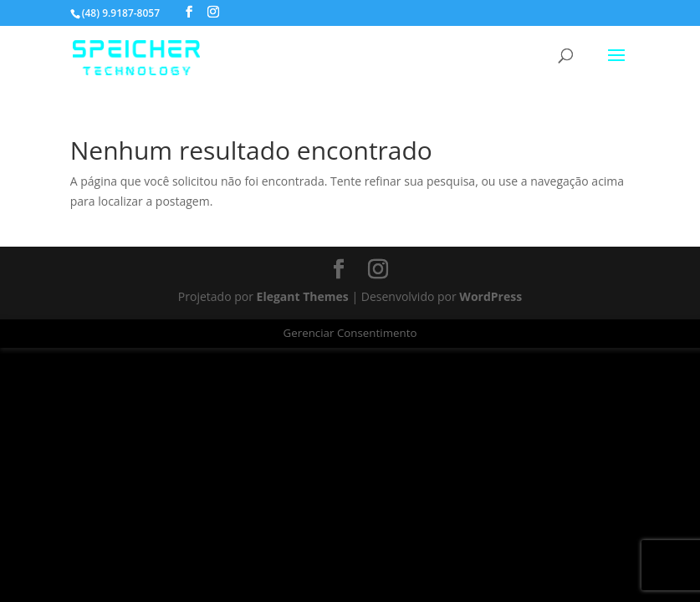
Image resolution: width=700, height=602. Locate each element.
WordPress (491, 296)
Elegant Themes (303, 296)
